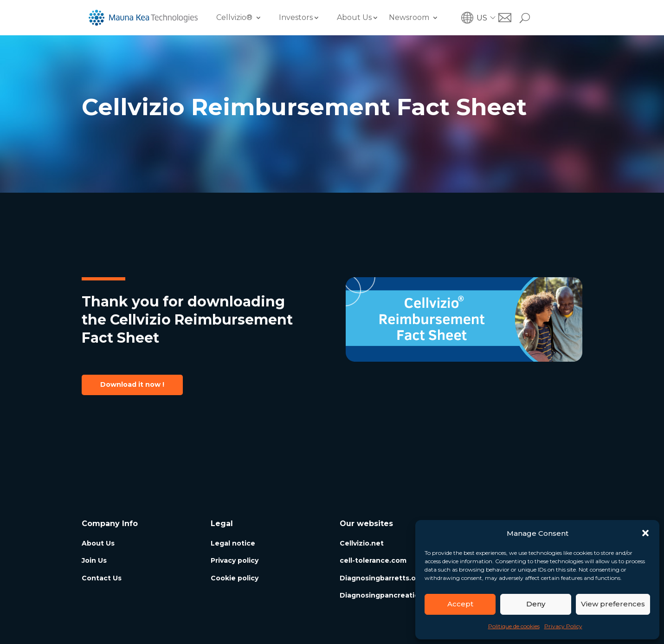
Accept (460, 604)
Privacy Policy (563, 626)
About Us (354, 17)
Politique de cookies (514, 626)
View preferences (613, 604)
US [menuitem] (482, 17)
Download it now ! (132, 384)
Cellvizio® (234, 17)
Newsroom (409, 17)
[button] (645, 533)
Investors (296, 17)
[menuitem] (487, 18)
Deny (536, 604)
